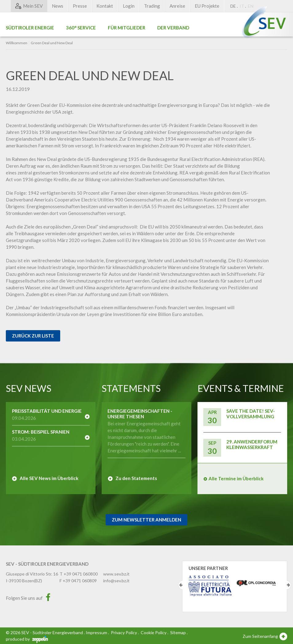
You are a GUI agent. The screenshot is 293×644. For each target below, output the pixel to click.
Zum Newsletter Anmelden (146, 520)
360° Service (81, 28)
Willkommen (17, 43)
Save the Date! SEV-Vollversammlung (251, 414)
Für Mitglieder (127, 28)
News (58, 6)
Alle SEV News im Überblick (49, 478)
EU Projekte (207, 6)
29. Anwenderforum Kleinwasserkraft (252, 444)
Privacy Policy (124, 632)
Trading (152, 6)
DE (233, 6)
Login (129, 6)
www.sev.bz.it (116, 574)
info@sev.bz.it (116, 581)
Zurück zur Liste (33, 336)
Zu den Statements (136, 478)
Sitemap (178, 632)
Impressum (96, 632)
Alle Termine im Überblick (236, 478)
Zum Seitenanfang (265, 636)
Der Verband (173, 28)
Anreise (177, 6)
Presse (80, 6)
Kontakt (105, 6)
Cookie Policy (154, 632)
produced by (27, 639)
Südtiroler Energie (30, 28)
